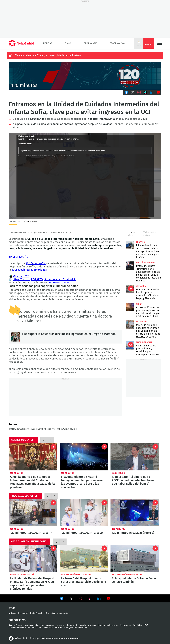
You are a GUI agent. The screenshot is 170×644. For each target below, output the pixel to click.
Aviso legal (48, 628)
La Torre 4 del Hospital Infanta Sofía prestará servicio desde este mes (84, 558)
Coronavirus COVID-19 (67, 429)
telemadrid (18, 638)
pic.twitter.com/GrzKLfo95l (60, 279)
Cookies (59, 628)
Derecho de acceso (87, 625)
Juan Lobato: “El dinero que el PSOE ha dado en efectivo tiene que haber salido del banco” (135, 457)
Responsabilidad (32, 625)
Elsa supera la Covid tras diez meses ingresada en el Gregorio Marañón (15, 337)
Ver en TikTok (90, 599)
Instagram (139, 92)
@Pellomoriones (36, 270)
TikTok (145, 92)
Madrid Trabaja (144, 342)
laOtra (47, 613)
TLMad (68, 43)
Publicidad (72, 625)
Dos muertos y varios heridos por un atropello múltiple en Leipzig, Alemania (130, 289)
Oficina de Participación (19, 628)
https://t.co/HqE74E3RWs (28, 279)
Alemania (141, 286)
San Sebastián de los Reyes (43, 429)
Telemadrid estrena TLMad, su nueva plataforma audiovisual (48, 55)
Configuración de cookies (76, 628)
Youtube (158, 92)
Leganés (140, 242)
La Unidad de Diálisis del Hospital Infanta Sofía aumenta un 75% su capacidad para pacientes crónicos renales (33, 558)
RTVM (12, 608)
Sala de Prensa (15, 625)
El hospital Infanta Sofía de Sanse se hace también (134, 580)
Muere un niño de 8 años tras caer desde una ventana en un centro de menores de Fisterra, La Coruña (130, 325)
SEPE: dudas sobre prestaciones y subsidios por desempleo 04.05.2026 (130, 345)
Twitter (133, 92)
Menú (159, 43)
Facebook (126, 92)
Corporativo (17, 620)
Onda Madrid (90, 43)
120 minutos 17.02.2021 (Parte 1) (33, 513)
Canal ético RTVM (140, 625)
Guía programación (60, 613)
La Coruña (142, 322)
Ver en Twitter (71, 599)
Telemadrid (23, 613)
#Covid (22, 270)
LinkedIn (152, 92)
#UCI (14, 270)
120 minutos (17, 473)
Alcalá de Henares (146, 263)
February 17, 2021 (59, 283)
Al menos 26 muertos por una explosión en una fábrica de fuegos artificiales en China (130, 307)
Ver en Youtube (108, 598)
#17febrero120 (21, 276)
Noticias (48, 43)
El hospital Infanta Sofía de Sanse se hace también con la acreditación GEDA (135, 558)
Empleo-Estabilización (108, 625)
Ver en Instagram (80, 598)
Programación (118, 43)
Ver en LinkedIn (99, 598)
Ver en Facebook (62, 599)
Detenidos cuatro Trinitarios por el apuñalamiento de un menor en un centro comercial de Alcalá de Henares (130, 266)
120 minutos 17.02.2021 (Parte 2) (84, 513)
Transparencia (48, 625)
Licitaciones (125, 625)
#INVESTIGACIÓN (18, 257)
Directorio (61, 625)
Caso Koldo (118, 473)
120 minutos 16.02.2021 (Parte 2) (135, 513)
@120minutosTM (36, 263)
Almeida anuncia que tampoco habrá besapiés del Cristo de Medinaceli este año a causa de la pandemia (33, 457)
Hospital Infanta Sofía (19, 429)
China (139, 304)
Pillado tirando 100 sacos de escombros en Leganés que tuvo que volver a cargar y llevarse (130, 245)
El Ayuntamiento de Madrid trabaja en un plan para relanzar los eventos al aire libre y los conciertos (84, 457)
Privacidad (37, 628)
